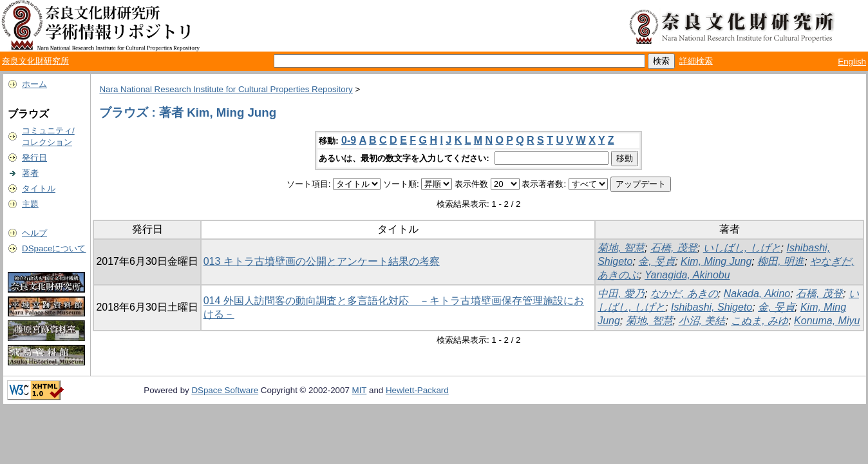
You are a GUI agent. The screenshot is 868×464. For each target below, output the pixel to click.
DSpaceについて (54, 248)
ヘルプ (34, 233)
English (852, 62)
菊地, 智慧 (621, 248)
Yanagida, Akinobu (687, 275)
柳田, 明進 (781, 261)
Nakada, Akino (757, 294)
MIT (360, 390)
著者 (30, 173)
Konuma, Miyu (827, 321)
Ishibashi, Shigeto (712, 307)
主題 (30, 204)
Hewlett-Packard (417, 390)
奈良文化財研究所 (35, 61)
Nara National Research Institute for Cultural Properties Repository (226, 89)
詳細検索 (696, 61)
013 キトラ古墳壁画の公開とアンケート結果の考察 (322, 261)
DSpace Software (225, 390)
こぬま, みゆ (759, 321)
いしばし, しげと (742, 248)
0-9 (349, 140)
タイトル (39, 188)
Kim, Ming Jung (716, 261)
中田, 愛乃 (621, 294)
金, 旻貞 (656, 261)
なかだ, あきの (684, 294)
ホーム (34, 84)
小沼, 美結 (702, 321)
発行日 (34, 158)
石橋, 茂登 (674, 248)
